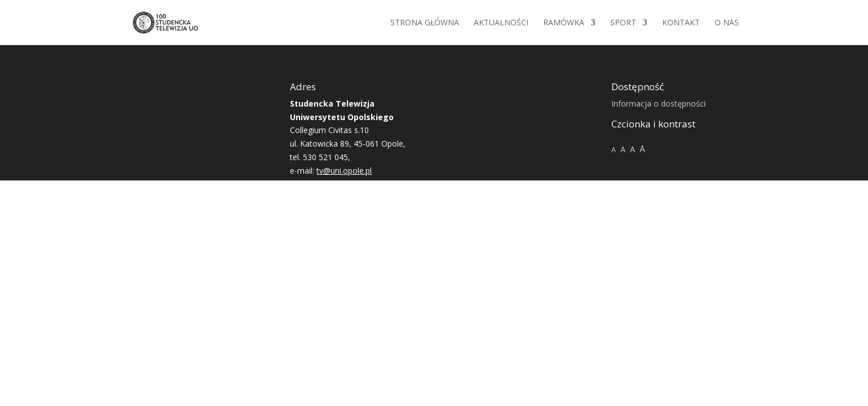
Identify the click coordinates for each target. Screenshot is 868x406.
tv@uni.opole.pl (344, 171)
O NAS (727, 23)
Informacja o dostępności (658, 103)
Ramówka (564, 23)
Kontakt (681, 23)
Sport (623, 23)
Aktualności (501, 23)
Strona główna (425, 23)
